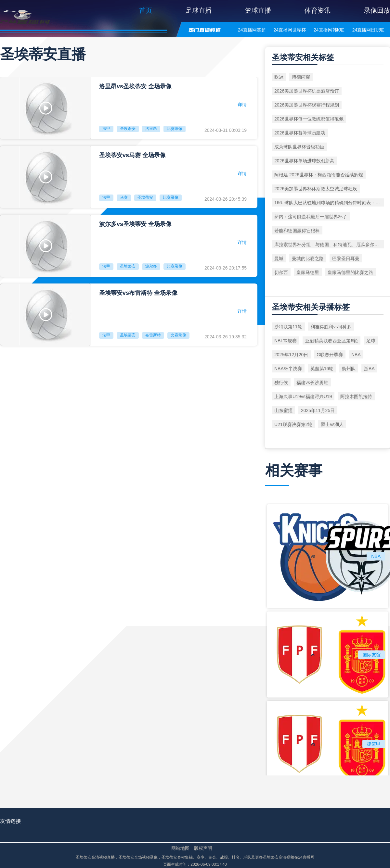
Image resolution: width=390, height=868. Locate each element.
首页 (146, 10)
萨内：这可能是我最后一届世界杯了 (311, 217)
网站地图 (180, 848)
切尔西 (281, 272)
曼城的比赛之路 (308, 258)
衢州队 (349, 369)
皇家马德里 (308, 272)
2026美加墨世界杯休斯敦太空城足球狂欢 (316, 189)
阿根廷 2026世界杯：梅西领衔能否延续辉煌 (319, 175)
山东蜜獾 (283, 410)
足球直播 (199, 10)
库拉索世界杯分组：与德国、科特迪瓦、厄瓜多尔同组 (329, 245)
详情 (242, 105)
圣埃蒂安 (128, 129)
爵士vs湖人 (332, 424)
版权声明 (203, 848)
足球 (371, 341)
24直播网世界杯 (290, 30)
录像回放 (377, 10)
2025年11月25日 (318, 410)
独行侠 (281, 383)
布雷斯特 (153, 335)
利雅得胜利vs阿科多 (331, 327)
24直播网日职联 (369, 30)
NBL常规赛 (286, 341)
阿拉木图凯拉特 (356, 396)
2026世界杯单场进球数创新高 (304, 161)
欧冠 (279, 77)
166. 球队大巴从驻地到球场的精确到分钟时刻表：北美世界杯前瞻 (329, 203)
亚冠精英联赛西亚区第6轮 (331, 341)
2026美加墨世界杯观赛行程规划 (307, 105)
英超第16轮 (322, 369)
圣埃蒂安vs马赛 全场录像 (132, 155)
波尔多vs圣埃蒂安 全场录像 (135, 224)
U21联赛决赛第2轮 (293, 424)
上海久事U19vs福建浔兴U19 (303, 396)
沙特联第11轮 (288, 327)
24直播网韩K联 (329, 30)
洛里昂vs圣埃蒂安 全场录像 (135, 86)
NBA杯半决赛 (288, 369)
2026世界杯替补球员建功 (300, 133)
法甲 (106, 129)
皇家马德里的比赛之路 (350, 272)
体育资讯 (318, 10)
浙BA (369, 369)
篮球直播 (258, 10)
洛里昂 (151, 129)
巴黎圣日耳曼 (346, 258)
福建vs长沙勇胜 (312, 383)
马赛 (124, 197)
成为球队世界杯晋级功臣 (299, 147)
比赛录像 (175, 129)
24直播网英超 (252, 30)
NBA (356, 355)
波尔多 (151, 266)
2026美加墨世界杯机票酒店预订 (307, 91)
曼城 (279, 258)
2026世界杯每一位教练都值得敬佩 (309, 119)
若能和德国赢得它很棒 (297, 231)
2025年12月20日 (291, 355)
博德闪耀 (301, 77)
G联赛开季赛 (330, 355)
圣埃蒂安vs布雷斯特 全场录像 (138, 293)
